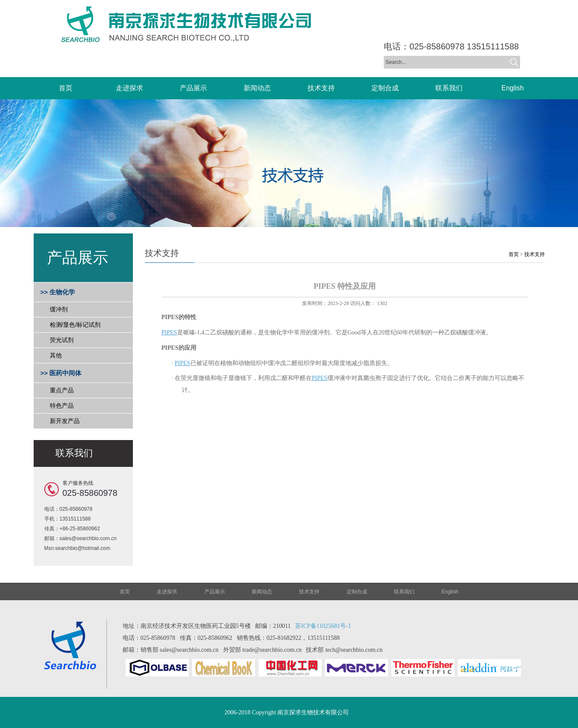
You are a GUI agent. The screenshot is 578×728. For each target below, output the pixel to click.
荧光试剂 (62, 340)
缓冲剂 (59, 309)
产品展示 (215, 592)
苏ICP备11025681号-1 (323, 626)
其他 (56, 355)
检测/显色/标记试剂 (75, 325)
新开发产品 (65, 421)
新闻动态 (262, 592)
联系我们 (404, 592)
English (450, 592)
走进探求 (167, 592)
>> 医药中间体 (61, 373)
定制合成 (357, 592)
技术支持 (535, 254)
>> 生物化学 (58, 292)
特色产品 (62, 406)
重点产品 (62, 390)
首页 (514, 254)
